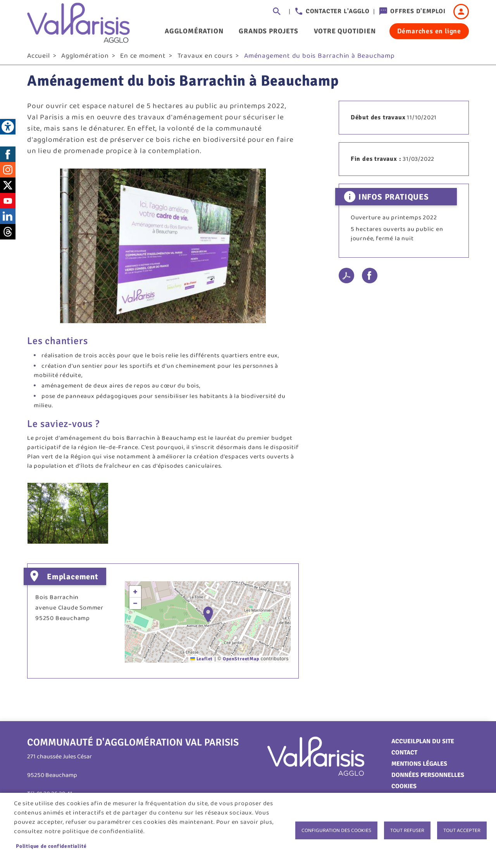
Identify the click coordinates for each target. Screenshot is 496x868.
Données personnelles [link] (428, 778)
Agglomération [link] (194, 31)
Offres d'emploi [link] (418, 11)
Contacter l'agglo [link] (338, 11)
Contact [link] (404, 755)
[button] (208, 617)
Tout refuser (407, 830)
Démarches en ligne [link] (429, 31)
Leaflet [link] (201, 662)
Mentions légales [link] (419, 766)
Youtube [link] (8, 203)
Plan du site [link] (435, 744)
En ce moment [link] (143, 59)
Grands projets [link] (268, 31)
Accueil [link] (39, 59)
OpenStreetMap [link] (241, 662)
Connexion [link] (461, 12)
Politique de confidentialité (51, 846)
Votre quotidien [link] (345, 31)
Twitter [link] (8, 188)
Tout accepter (462, 830)
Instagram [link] (8, 172)
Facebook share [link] (370, 279)
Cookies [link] (404, 789)
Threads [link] (8, 234)
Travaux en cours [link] (205, 59)
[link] (8, 127)
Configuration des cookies (336, 830)
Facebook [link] (8, 157)
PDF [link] (346, 279)
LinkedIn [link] (8, 219)
